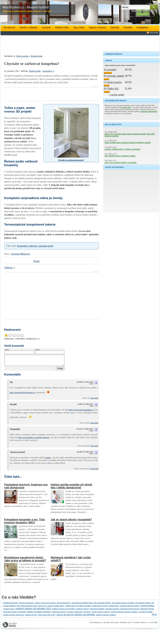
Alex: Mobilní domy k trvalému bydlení (120, 156)
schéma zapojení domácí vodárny (124, 614)
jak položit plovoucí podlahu (123, 605)
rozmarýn (87, 614)
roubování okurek (59, 614)
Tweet (36, 261)
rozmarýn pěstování (75, 614)
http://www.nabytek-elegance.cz (23, 394)
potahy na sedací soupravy (39, 614)
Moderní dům (62, 27)
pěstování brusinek (112, 611)
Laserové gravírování (149, 111)
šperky (48, 460)
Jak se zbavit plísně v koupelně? (71, 522)
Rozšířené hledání (140, 11)
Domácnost (9, 27)
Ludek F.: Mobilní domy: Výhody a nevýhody (122, 149)
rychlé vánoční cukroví (101, 614)
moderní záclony (82, 611)
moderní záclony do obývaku (63, 611)
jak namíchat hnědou (103, 605)
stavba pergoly (31, 617)
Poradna (128, 27)
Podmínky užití (125, 624)
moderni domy (9, 611)
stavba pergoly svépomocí (14, 617)
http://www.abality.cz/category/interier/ (34, 439)
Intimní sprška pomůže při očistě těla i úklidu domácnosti (71, 488)
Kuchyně (46, 27)
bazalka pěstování (11, 605)
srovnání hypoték (146, 614)
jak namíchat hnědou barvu (82, 605)
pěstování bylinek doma (130, 611)
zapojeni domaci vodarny (106, 617)
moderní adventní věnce (130, 608)
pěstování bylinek (147, 611)
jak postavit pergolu (143, 605)
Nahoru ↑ (9, 267)
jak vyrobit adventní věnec (27, 608)
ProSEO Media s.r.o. (142, 624)
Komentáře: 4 (48, 71)
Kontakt (107, 624)
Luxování (111, 70)
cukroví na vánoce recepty (45, 605)
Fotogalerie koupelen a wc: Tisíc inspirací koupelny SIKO (25, 523)
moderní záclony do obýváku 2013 (33, 611)
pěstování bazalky (97, 611)
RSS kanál (154, 33)
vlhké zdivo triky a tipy (47, 617)
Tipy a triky (79, 27)
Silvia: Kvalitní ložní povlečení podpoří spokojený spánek (128, 142)
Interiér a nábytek (28, 27)
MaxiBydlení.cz (97, 624)
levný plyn (127, 107)
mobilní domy (114, 608)
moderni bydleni (147, 608)
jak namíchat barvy (64, 605)
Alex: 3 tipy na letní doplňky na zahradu (121, 162)
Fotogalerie (142, 27)
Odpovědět (94, 400)
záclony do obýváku (85, 617)
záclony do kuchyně (65, 617)
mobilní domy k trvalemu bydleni (78, 608)
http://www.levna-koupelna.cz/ (81, 412)
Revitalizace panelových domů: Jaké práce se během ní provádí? (25, 561)
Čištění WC (113, 89)
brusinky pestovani (26, 605)
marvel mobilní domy (56, 608)
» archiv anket (117, 95)
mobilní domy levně (100, 608)
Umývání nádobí (115, 76)
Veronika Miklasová (20, 254)
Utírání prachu (114, 82)
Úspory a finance (97, 27)
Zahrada (115, 27)
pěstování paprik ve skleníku (15, 614)
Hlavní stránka (22, 56)
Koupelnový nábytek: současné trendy (35, 246)
